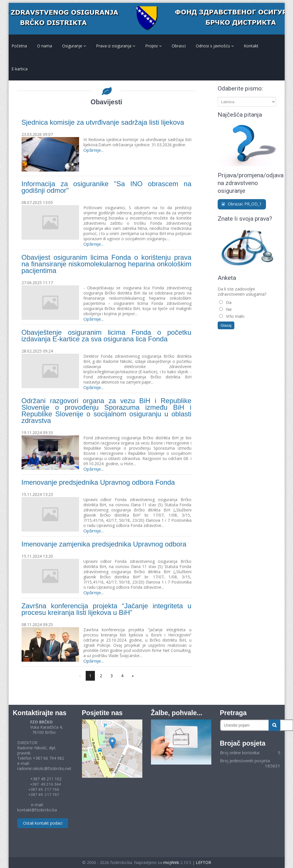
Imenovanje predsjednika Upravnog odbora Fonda (98, 482)
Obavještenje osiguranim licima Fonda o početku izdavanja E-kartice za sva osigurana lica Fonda (107, 336)
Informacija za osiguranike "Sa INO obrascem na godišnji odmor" (107, 187)
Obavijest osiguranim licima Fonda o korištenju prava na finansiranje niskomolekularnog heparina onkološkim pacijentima (107, 264)
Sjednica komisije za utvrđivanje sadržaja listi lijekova (103, 122)
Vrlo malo (235, 316)
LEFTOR (203, 862)
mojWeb (171, 862)
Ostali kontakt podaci (43, 823)
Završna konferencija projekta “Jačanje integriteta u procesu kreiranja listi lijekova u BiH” (107, 609)
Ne (228, 309)
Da (228, 302)
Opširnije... (93, 150)
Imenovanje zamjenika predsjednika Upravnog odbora (104, 544)
